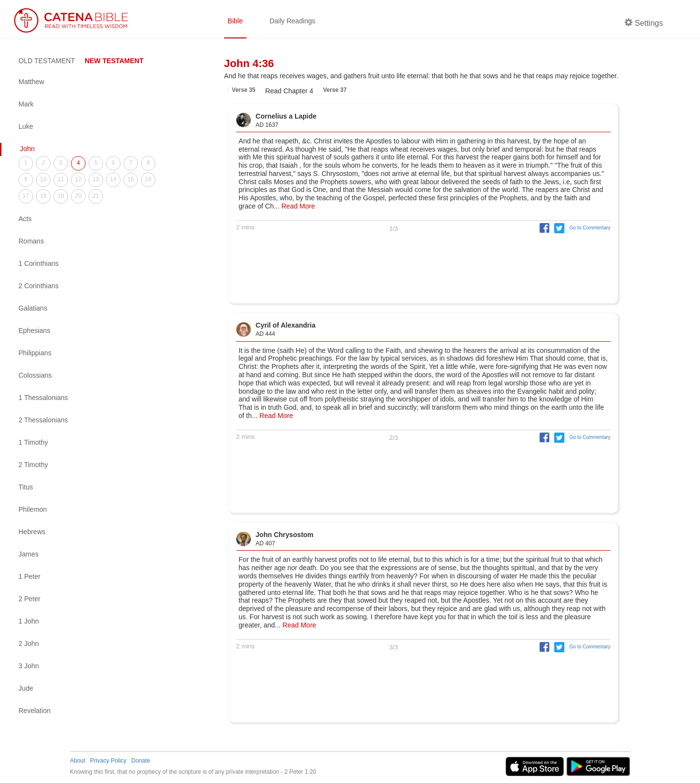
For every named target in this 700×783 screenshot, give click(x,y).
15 (131, 179)
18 (43, 196)
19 (61, 196)
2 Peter (29, 599)
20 (78, 196)
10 (43, 179)
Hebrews (32, 532)
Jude (26, 688)
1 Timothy (33, 442)
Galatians (33, 308)
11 (61, 179)
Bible (235, 21)
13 (96, 179)
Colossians (35, 375)
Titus (26, 487)
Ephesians (34, 331)
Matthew (31, 82)
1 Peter (29, 576)
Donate (141, 761)
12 (78, 179)
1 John (29, 621)
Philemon (33, 509)
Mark (26, 104)
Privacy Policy (108, 761)
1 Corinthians (39, 263)
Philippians (35, 353)
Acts (25, 219)
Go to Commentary (590, 228)
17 (26, 196)
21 (96, 196)
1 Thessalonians (43, 398)
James (28, 554)
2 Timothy (33, 465)
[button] (542, 228)
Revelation (35, 711)
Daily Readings (292, 21)
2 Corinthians (39, 286)
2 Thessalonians (43, 420)
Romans (31, 241)
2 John (29, 644)
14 (113, 179)
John (27, 149)
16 (148, 179)
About (78, 761)
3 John (29, 666)
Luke (26, 126)
